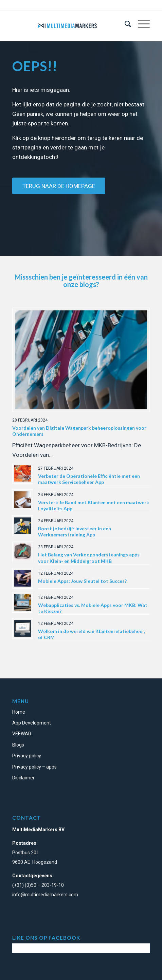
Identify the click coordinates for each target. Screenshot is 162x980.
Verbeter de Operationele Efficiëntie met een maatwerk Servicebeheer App (89, 479)
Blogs (18, 745)
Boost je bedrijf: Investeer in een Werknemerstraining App (75, 532)
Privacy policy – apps (34, 767)
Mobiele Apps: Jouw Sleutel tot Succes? (82, 581)
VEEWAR (22, 734)
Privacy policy (27, 756)
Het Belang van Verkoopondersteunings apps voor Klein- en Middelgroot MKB (89, 558)
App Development (32, 723)
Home (19, 712)
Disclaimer (23, 778)
